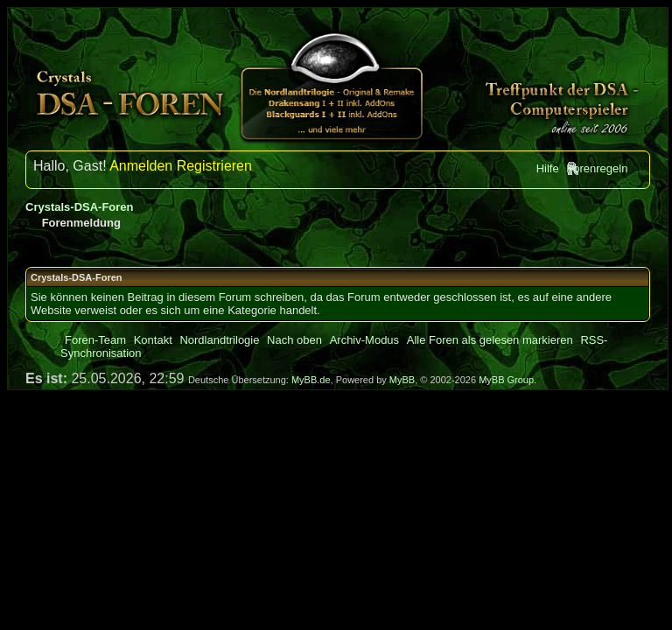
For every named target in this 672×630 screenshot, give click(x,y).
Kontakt (153, 340)
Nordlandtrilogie (219, 340)
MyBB (402, 380)
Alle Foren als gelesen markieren (490, 340)
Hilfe (548, 168)
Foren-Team (95, 340)
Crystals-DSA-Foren (80, 207)
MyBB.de (311, 380)
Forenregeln (597, 168)
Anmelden (141, 166)
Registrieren (214, 166)
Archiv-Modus (364, 340)
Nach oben (294, 340)
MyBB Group (506, 380)
